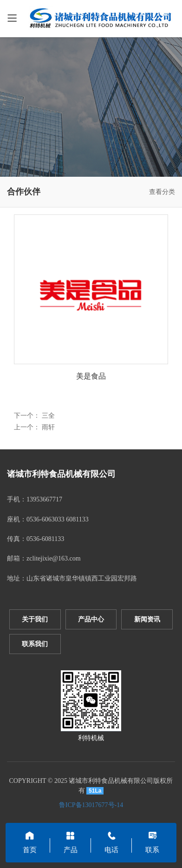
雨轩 (48, 427)
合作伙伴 (24, 192)
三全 (48, 416)
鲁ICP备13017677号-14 (91, 805)
